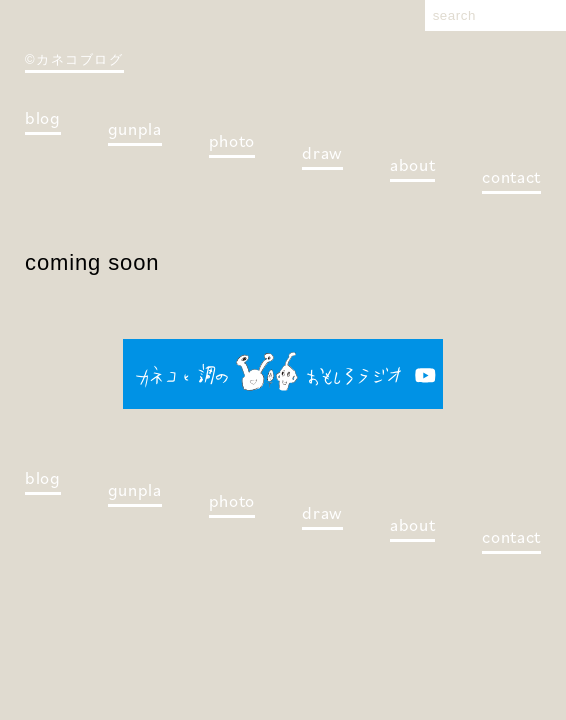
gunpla (135, 129)
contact (511, 177)
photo (232, 141)
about (412, 165)
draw (322, 153)
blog (43, 118)
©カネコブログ (74, 59)
